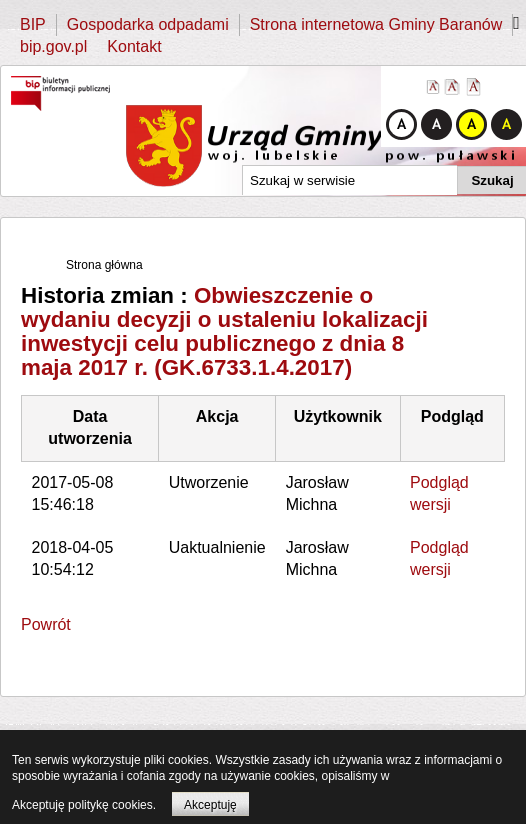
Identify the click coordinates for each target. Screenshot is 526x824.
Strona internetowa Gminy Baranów (376, 24)
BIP (33, 24)
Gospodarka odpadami (148, 24)
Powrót (46, 624)
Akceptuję (210, 805)
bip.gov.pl (53, 46)
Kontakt (134, 46)
